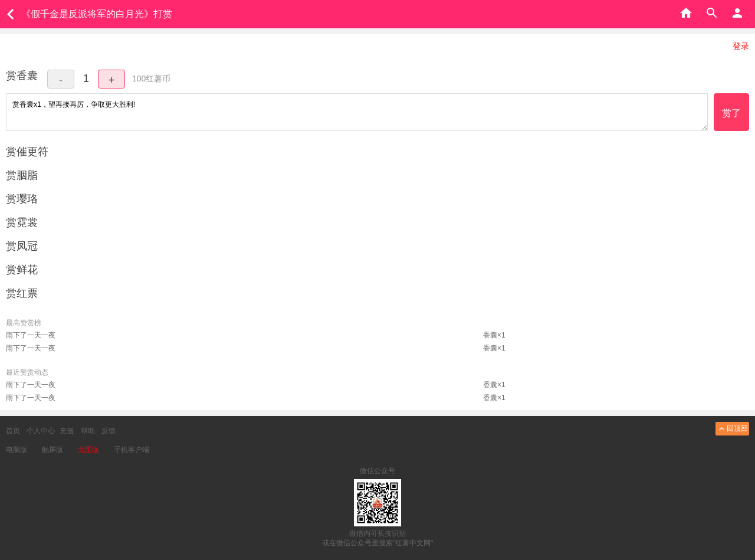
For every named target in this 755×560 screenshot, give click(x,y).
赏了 (731, 113)
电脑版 (17, 450)
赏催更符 (27, 152)
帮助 (88, 431)
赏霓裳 (22, 222)
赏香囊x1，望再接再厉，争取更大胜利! (357, 112)
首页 (13, 431)
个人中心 (41, 431)
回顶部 (732, 429)
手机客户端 (132, 450)
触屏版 (52, 450)
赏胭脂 (22, 175)
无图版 (88, 450)
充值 (67, 431)
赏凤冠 (22, 246)
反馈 (109, 431)
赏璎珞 (22, 199)
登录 (741, 46)
